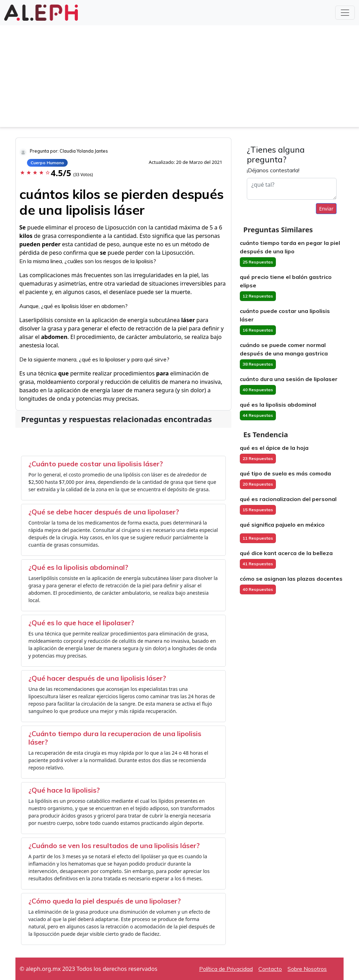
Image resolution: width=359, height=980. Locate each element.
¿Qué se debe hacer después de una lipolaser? (104, 512)
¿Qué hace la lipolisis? (64, 790)
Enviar (326, 209)
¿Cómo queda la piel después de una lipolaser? (105, 901)
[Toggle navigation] (345, 13)
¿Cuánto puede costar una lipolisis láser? (96, 464)
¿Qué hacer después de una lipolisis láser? (97, 678)
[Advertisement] (179, 78)
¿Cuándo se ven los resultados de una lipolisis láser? (114, 845)
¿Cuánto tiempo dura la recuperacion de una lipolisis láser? (115, 738)
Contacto (270, 969)
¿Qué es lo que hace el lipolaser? (81, 623)
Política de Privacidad (226, 969)
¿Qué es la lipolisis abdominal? (78, 567)
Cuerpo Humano (47, 163)
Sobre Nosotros (307, 969)
